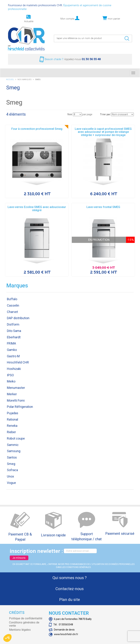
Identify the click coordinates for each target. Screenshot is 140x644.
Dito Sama (14, 331)
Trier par (105, 114)
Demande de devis (62, 630)
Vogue (11, 483)
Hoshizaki (14, 369)
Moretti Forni (16, 400)
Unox (10, 476)
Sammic (13, 445)
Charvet (12, 312)
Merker (12, 394)
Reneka (12, 426)
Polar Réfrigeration (20, 407)
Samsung (14, 451)
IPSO (10, 375)
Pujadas (13, 413)
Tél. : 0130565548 (61, 624)
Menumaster (16, 388)
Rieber (11, 432)
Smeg (11, 464)
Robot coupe (16, 438)
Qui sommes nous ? (70, 578)
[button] (7, 638)
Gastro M (13, 356)
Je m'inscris (19, 558)
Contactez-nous (70, 589)
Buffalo (12, 299)
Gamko (12, 350)
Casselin (13, 305)
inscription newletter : (36, 551)
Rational (12, 419)
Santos (12, 457)
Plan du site (70, 600)
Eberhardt (14, 337)
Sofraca (12, 470)
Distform (13, 324)
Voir (70, 114)
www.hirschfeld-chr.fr (63, 634)
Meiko (11, 381)
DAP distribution (18, 318)
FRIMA (11, 343)
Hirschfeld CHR (18, 362)
